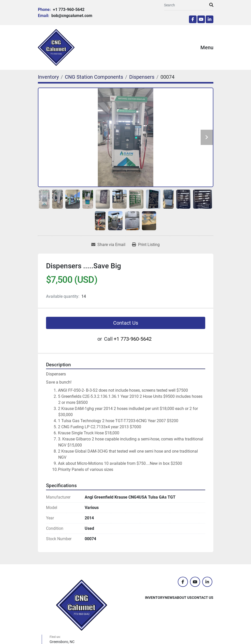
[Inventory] (48, 77)
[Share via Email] (108, 245)
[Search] (187, 5)
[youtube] (201, 19)
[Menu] (193, 47)
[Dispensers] (142, 77)
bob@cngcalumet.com (71, 16)
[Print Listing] (146, 245)
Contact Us (126, 323)
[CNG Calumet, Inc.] (82, 605)
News (170, 598)
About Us (183, 598)
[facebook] (193, 19)
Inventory (155, 598)
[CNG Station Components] (94, 77)
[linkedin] (210, 19)
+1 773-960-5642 (68, 10)
